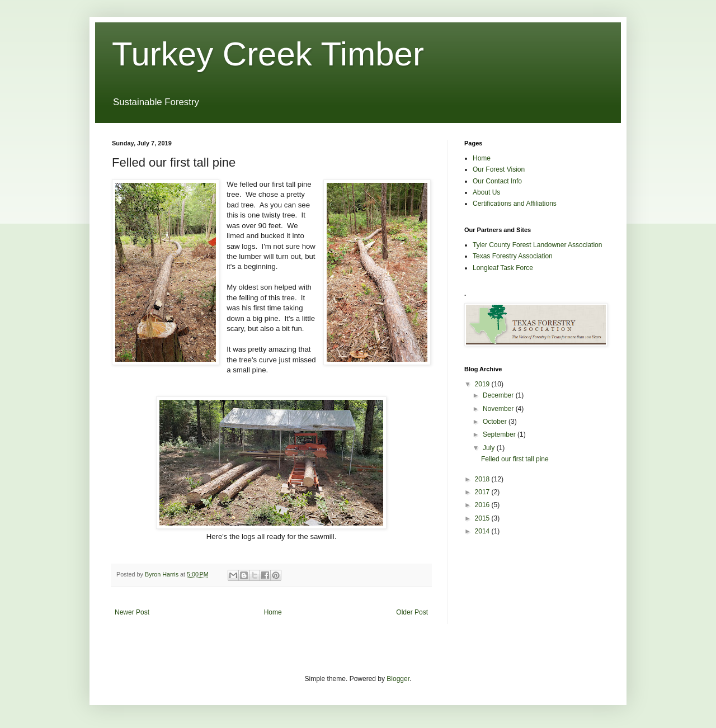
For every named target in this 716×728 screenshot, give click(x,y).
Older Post (412, 612)
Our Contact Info (497, 181)
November (499, 409)
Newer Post (132, 612)
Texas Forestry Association (513, 256)
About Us (486, 192)
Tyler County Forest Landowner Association (537, 245)
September (500, 434)
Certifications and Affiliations (515, 204)
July (490, 448)
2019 (483, 384)
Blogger (398, 679)
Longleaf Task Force (503, 268)
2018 (483, 479)
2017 (483, 492)
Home (273, 612)
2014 (483, 531)
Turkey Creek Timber (268, 54)
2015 (483, 518)
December (499, 395)
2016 (483, 505)
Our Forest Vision (499, 169)
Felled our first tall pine (515, 459)
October (496, 422)
